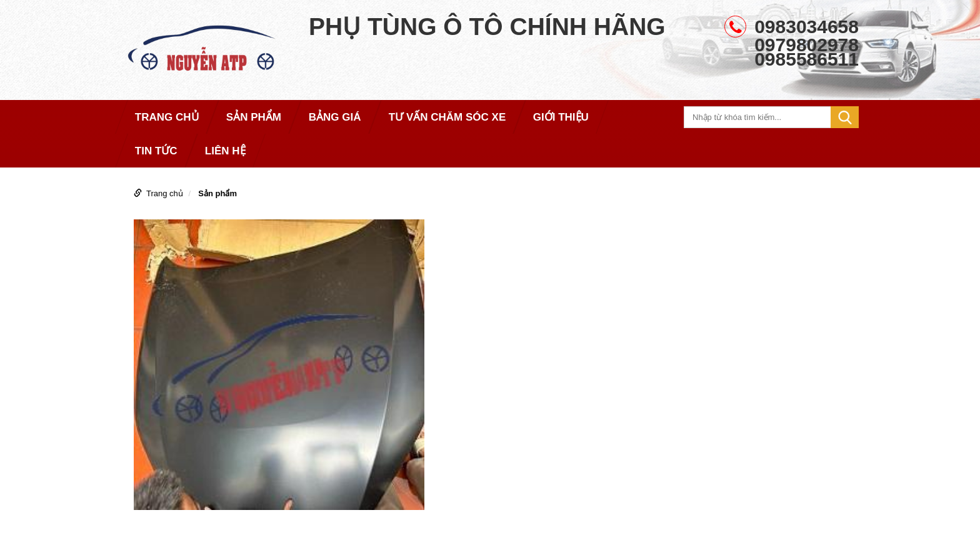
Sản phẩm (217, 193)
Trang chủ (165, 193)
